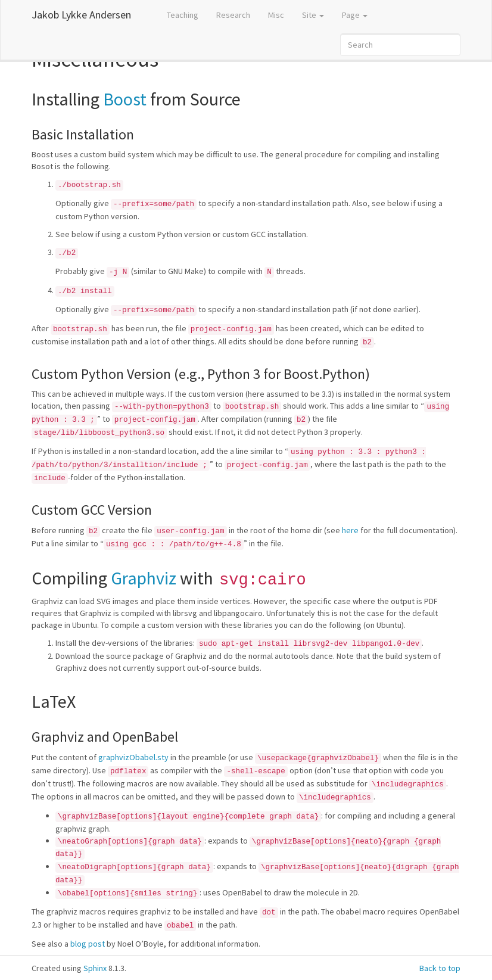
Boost (125, 99)
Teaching (183, 15)
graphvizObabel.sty (133, 757)
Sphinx (95, 968)
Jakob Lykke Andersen (81, 15)
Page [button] (355, 15)
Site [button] (313, 15)
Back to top (440, 968)
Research (233, 15)
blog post (88, 944)
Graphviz (144, 578)
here (350, 530)
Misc (276, 15)
